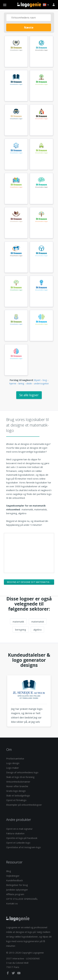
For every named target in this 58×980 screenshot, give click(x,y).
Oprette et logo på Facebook (22, 838)
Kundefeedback (14, 880)
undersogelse (41, 383)
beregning (21, 630)
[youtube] (19, 974)
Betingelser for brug (17, 885)
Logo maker (13, 768)
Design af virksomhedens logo (22, 772)
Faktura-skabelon (15, 833)
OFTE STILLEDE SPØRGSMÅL (22, 899)
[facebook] (8, 974)
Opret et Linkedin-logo (18, 843)
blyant (37, 380)
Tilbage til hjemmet (29, 5)
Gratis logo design (16, 791)
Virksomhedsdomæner (18, 782)
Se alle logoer (29, 395)
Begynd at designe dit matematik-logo (29, 583)
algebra (37, 630)
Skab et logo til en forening (20, 777)
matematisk (38, 622)
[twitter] (14, 974)
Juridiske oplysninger (17, 890)
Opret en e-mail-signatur (19, 829)
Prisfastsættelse (15, 758)
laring (21, 383)
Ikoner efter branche (17, 786)
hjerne (13, 383)
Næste (29, 27)
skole (29, 383)
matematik (18, 622)
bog (45, 380)
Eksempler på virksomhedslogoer (24, 805)
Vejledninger (13, 876)
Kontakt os (12, 903)
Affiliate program (15, 894)
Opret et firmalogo (16, 800)
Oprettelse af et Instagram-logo (24, 847)
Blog (9, 871)
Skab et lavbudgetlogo (18, 795)
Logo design (13, 763)
